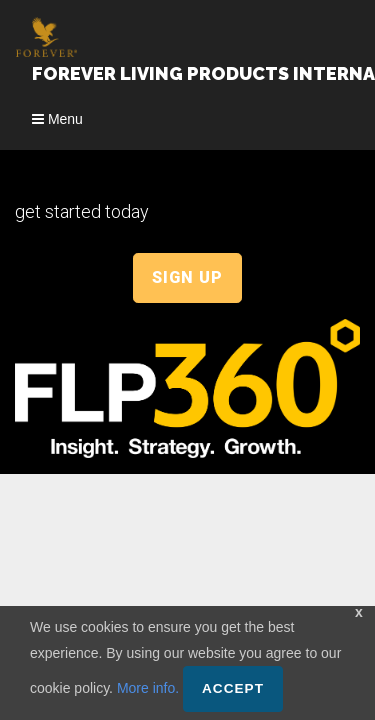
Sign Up (187, 277)
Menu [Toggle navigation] (57, 119)
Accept (233, 688)
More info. (148, 688)
